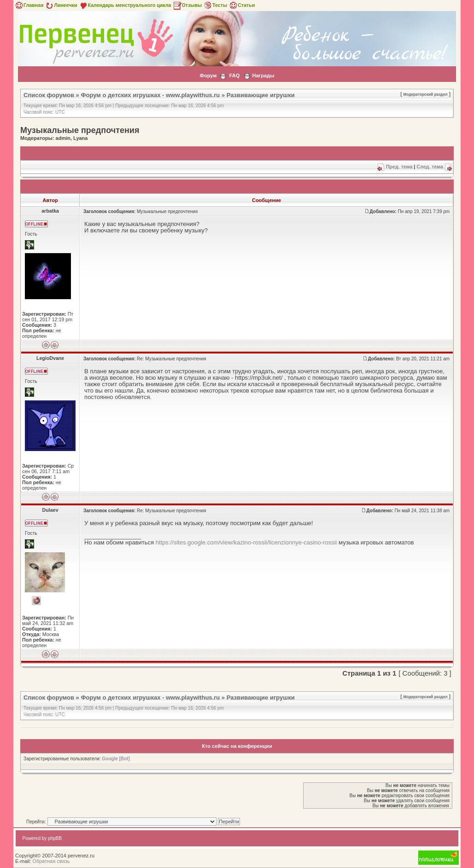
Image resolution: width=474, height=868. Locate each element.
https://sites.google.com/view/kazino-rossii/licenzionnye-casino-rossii (246, 542)
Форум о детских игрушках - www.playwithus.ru (150, 95)
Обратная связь (51, 861)
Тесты (215, 5)
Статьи (242, 5)
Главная (29, 5)
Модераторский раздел (426, 94)
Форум (208, 75)
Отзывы (187, 5)
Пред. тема (399, 167)
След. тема (430, 167)
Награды (263, 75)
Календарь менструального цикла (125, 5)
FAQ (235, 75)
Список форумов (49, 95)
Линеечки (61, 5)
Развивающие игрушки (261, 95)
